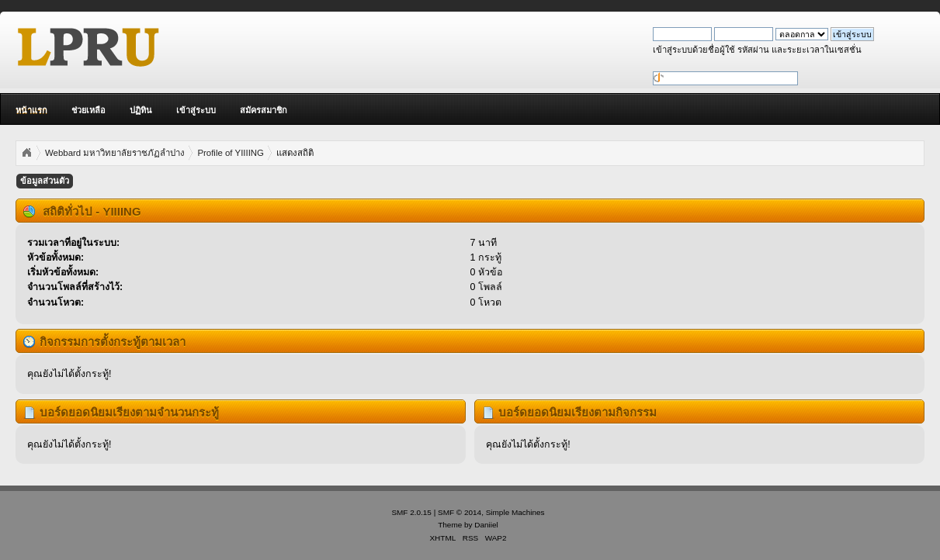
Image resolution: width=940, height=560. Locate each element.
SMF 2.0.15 (411, 512)
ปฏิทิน (141, 110)
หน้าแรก (31, 110)
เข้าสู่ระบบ (196, 110)
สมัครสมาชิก (264, 110)
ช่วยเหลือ (88, 110)
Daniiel (486, 525)
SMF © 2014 (460, 512)
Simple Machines (515, 512)
